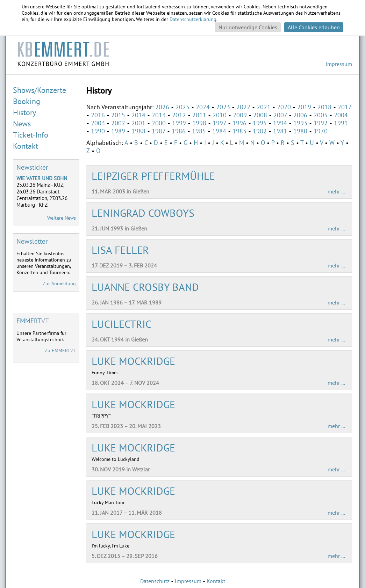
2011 (199, 115)
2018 (324, 107)
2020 (284, 107)
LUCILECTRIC (121, 324)
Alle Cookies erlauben (314, 27)
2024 (203, 107)
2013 (159, 115)
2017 (345, 107)
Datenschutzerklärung (193, 19)
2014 (138, 115)
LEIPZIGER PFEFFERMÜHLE (153, 176)
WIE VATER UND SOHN (42, 178)
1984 (219, 131)
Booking (27, 101)
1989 (118, 131)
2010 (220, 115)
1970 (321, 131)
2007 (280, 115)
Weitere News (62, 218)
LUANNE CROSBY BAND (145, 287)
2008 (260, 115)
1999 (179, 123)
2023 (223, 107)
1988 (138, 131)
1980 (300, 131)
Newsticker (32, 167)
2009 (240, 115)
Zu (60, 351)
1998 (199, 123)
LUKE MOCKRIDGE (133, 361)
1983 (239, 131)
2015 (118, 115)
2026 (162, 107)
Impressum (339, 64)
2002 (118, 123)
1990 (98, 131)
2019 (304, 107)
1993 (300, 123)
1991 (341, 123)
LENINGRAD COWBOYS (143, 213)
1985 (199, 131)
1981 (280, 131)
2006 (300, 115)
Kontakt (26, 146)
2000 (159, 123)
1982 (260, 131)
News (22, 124)
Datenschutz (155, 581)
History (24, 112)
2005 (321, 115)
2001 (138, 123)
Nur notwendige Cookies (248, 27)
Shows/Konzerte (40, 90)
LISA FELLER (120, 250)
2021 (264, 107)
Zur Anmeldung (59, 284)
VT (33, 321)
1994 (280, 123)
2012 (179, 115)
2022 (243, 107)
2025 (182, 107)
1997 (219, 123)
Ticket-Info (31, 135)
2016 (98, 115)
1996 (239, 123)
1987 (159, 131)
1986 (179, 131)
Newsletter (32, 241)
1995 (260, 123)
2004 (341, 115)
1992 (321, 123)
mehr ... (336, 191)
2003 (98, 123)
